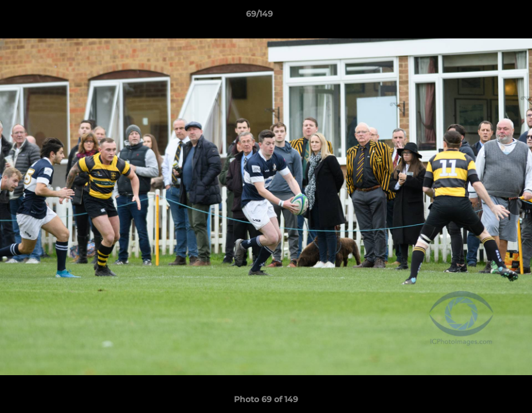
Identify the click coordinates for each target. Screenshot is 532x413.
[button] (484, 17)
